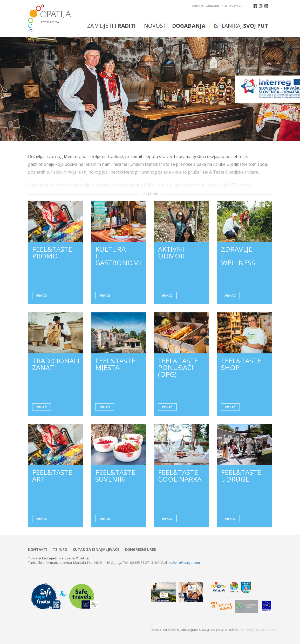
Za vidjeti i (111, 26)
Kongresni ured (141, 550)
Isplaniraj (241, 26)
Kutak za (96, 550)
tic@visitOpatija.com (184, 563)
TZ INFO (60, 550)
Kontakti (38, 550)
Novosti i (175, 26)
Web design (247, 630)
